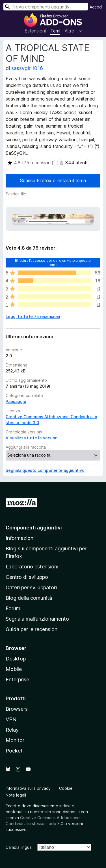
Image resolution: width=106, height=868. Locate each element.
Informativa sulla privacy (28, 788)
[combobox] (46, 7)
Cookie (66, 788)
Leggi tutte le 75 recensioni (33, 316)
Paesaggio (16, 401)
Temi (55, 31)
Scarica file (16, 194)
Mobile (14, 669)
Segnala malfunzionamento (37, 619)
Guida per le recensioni (32, 629)
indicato (67, 806)
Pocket (14, 751)
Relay (12, 730)
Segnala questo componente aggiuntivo (45, 470)
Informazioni (20, 538)
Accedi (96, 7)
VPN (11, 719)
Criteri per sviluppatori (31, 587)
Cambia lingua (19, 847)
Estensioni (35, 31)
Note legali (16, 795)
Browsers (17, 709)
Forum (13, 608)
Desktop (16, 659)
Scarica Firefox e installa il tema (53, 180)
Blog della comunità (29, 598)
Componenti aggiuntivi (34, 528)
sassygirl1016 (27, 68)
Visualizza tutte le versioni (32, 438)
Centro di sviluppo (27, 577)
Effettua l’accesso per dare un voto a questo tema (53, 262)
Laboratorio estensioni (32, 567)
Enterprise (17, 680)
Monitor (15, 740)
